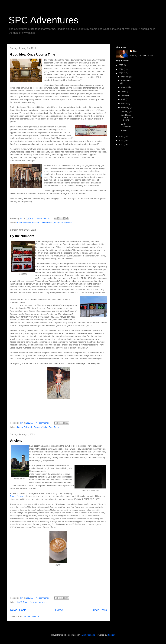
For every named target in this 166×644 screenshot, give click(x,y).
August (125, 87)
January (125, 111)
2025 (121, 65)
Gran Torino (54, 427)
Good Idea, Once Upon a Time (33, 54)
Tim (135, 51)
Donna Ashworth (25, 427)
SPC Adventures (43, 20)
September (126, 81)
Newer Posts (18, 610)
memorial (58, 223)
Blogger (111, 635)
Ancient (16, 441)
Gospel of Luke (41, 427)
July (123, 91)
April (124, 99)
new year (44, 602)
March (124, 103)
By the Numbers (22, 236)
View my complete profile (141, 55)
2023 (20, 602)
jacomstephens (88, 635)
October (125, 77)
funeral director (24, 223)
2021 (121, 141)
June (124, 95)
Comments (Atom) (31, 616)
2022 (121, 136)
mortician (68, 223)
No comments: (43, 218)
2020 (121, 144)
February (126, 107)
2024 (121, 69)
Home (59, 610)
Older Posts (99, 610)
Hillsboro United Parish (42, 223)
